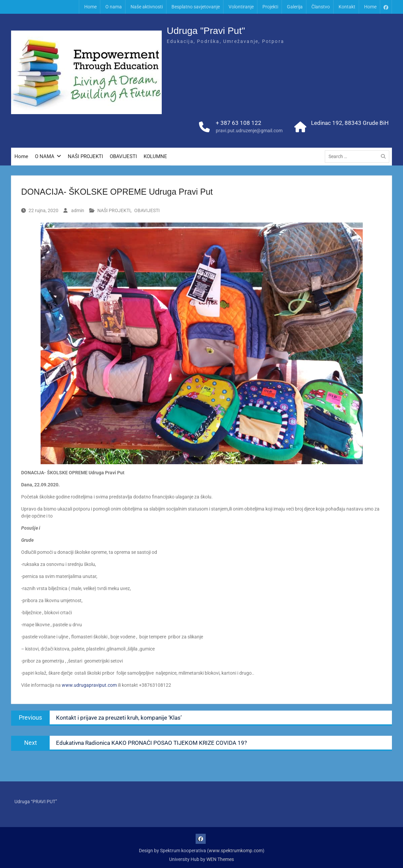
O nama (114, 7)
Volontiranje (241, 7)
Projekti (270, 7)
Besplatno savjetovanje (196, 7)
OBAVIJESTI (123, 156)
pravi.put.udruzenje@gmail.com (249, 131)
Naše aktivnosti (147, 7)
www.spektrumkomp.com (236, 851)
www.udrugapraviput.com (89, 685)
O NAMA (45, 156)
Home (90, 7)
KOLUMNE (155, 156)
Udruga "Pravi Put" (206, 31)
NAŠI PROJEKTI (85, 156)
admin (78, 210)
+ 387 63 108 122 (239, 123)
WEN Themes (220, 859)
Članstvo (321, 7)
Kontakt (347, 7)
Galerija (295, 7)
